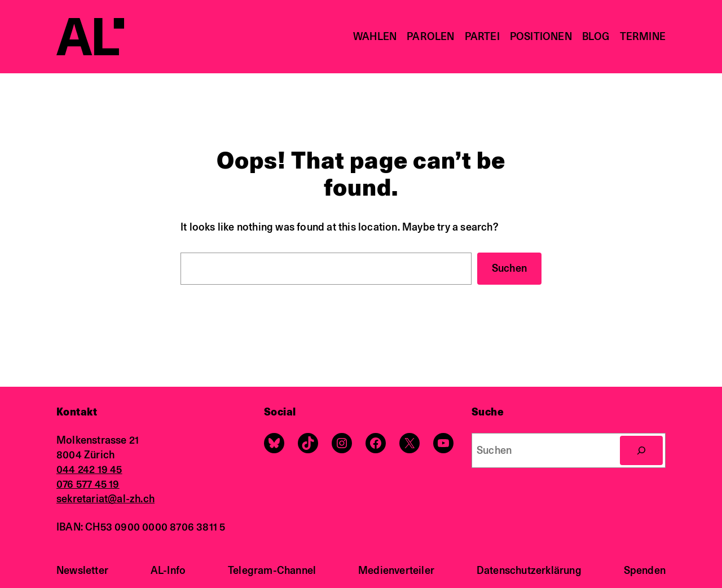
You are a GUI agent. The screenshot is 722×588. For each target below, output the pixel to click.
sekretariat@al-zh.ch (105, 499)
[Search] (641, 450)
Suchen (509, 268)
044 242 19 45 (89, 469)
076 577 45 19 (88, 484)
